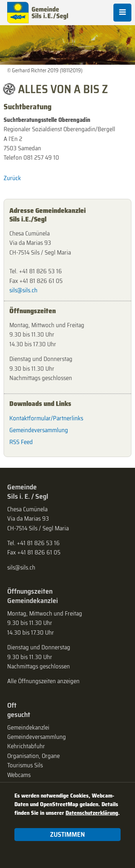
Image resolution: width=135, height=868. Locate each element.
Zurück (12, 178)
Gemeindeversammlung (39, 430)
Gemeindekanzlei (28, 727)
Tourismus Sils (25, 765)
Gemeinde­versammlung (37, 737)
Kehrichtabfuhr (26, 746)
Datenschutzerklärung (92, 813)
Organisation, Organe (33, 756)
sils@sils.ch (23, 290)
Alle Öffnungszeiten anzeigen (43, 681)
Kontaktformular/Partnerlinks (46, 418)
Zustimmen (67, 834)
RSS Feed (21, 442)
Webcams (19, 775)
